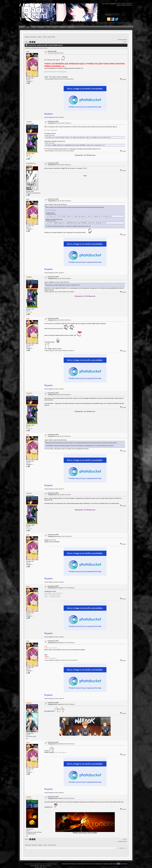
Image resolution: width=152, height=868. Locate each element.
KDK (28, 52)
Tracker (55, 27)
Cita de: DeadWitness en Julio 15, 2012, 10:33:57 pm (57, 282)
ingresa (123, 4)
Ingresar (62, 27)
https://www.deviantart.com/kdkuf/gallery (55, 72)
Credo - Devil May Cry (50, 658)
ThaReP (29, 122)
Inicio (22, 27)
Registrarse (71, 27)
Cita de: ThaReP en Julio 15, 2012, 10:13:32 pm (56, 204)
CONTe (29, 797)
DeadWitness (31, 163)
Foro (28, 27)
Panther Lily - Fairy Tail (51, 648)
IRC (48, 27)
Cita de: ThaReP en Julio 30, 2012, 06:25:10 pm (56, 440)
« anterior (120, 40)
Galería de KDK (52, 51)
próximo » (125, 40)
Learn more (124, 864)
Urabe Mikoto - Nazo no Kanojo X (54, 593)
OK (119, 864)
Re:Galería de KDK (53, 121)
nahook (29, 703)
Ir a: (116, 848)
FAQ (34, 27)
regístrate (129, 4)
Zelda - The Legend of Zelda (52, 595)
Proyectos (41, 27)
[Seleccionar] (52, 135)
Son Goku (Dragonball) (51, 130)
